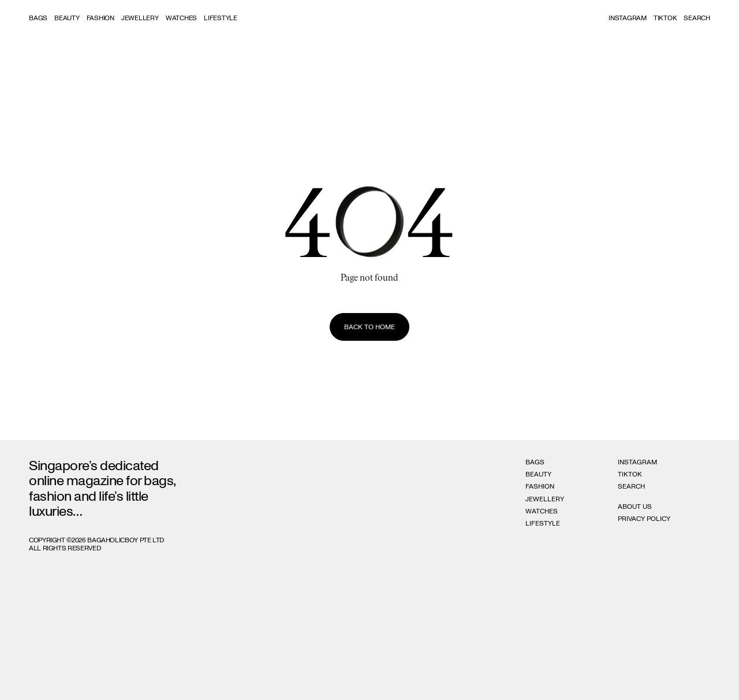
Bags (38, 18)
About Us (635, 507)
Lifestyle (221, 18)
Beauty (67, 18)
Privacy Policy (644, 519)
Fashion (100, 18)
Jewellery (140, 18)
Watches (181, 18)
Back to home (369, 327)
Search (631, 486)
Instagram (628, 18)
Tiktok (665, 18)
